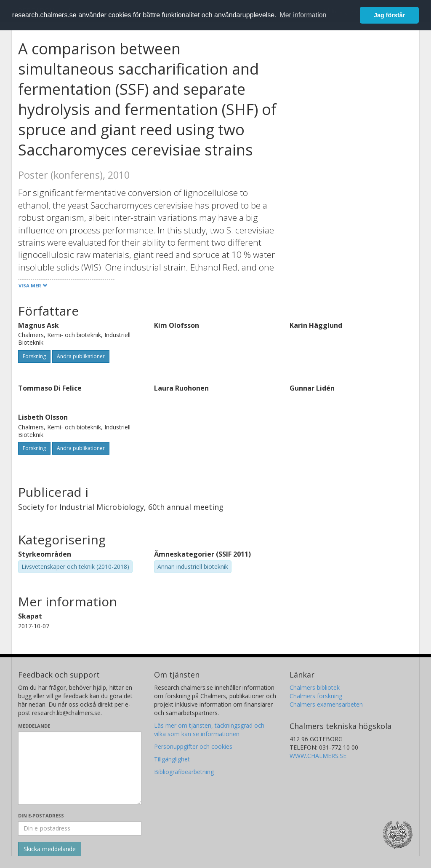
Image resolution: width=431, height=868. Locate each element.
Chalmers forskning (316, 696)
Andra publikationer (81, 356)
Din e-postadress (41, 816)
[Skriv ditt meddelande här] (80, 768)
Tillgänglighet (172, 759)
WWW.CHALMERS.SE (318, 756)
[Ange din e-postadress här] (80, 828)
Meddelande (34, 726)
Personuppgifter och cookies (193, 746)
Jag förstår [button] (389, 15)
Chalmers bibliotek (315, 687)
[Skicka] (50, 849)
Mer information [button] (303, 15)
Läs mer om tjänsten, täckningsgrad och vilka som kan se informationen (209, 730)
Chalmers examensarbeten (326, 704)
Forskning (34, 356)
